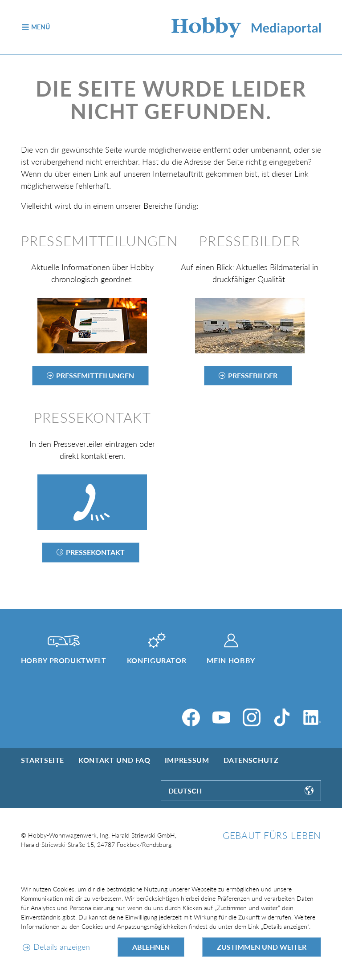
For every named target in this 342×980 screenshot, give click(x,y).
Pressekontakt (95, 552)
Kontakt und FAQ (114, 760)
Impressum (187, 760)
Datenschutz (251, 760)
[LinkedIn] (312, 717)
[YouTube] (221, 717)
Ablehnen (151, 947)
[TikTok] (282, 717)
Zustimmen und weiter (262, 947)
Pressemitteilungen (95, 375)
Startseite (43, 760)
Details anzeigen (62, 947)
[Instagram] (252, 717)
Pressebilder (253, 375)
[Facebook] (191, 717)
